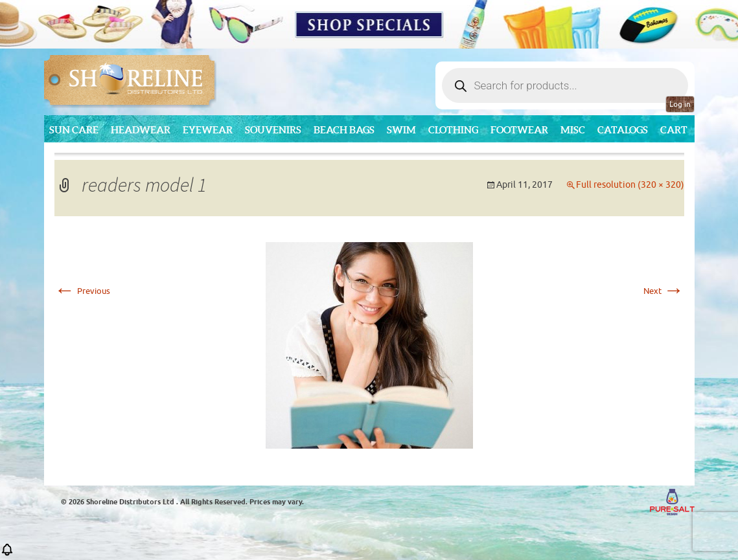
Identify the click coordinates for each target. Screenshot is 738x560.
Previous (82, 291)
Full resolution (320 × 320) (630, 185)
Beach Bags (344, 130)
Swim (401, 130)
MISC (573, 130)
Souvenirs (273, 130)
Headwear (141, 130)
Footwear (519, 130)
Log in (680, 104)
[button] (7, 554)
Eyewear (208, 130)
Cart (674, 130)
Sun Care (74, 130)
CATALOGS (623, 130)
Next (664, 291)
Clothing (453, 130)
